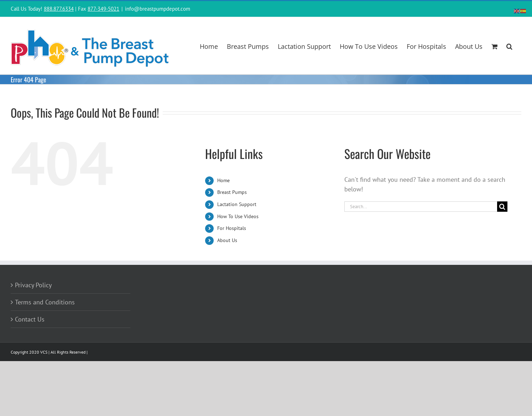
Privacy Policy (33, 285)
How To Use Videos (238, 216)
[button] (509, 46)
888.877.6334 (59, 9)
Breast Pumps (232, 192)
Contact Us (30, 319)
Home (223, 180)
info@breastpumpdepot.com (158, 9)
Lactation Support (237, 204)
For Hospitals (232, 228)
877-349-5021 (103, 9)
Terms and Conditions (45, 302)
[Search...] (421, 207)
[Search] (502, 207)
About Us (227, 240)
